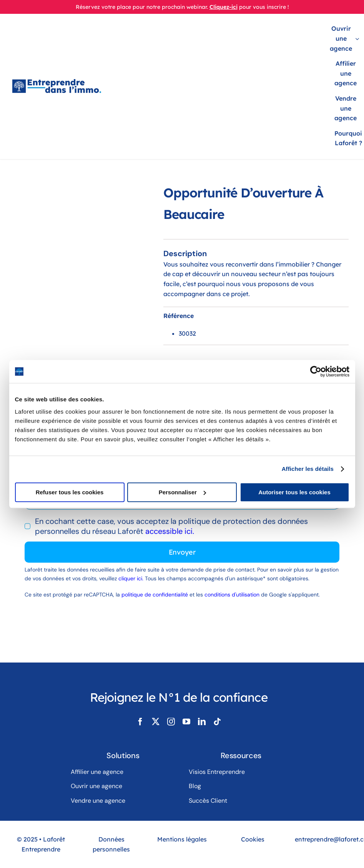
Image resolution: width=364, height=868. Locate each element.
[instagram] (171, 722)
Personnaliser (182, 492)
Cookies (253, 839)
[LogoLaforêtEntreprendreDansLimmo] (57, 83)
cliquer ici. (132, 578)
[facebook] (140, 722)
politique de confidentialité (155, 595)
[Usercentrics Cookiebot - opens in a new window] (316, 371)
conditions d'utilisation (232, 595)
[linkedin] (202, 722)
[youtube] (186, 722)
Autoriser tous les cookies (294, 492)
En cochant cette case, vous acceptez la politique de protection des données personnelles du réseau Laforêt (171, 526)
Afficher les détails (308, 469)
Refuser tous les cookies (70, 492)
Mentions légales (182, 839)
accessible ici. (170, 531)
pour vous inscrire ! (264, 7)
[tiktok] (217, 722)
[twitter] (156, 722)
